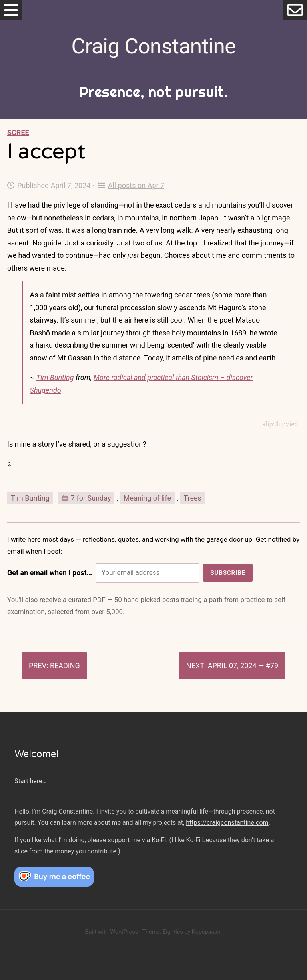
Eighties (173, 932)
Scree (18, 132)
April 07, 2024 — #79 (243, 666)
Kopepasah (206, 932)
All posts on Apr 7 (131, 185)
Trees (192, 498)
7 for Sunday (86, 498)
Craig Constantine (153, 46)
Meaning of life (147, 498)
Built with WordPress (111, 932)
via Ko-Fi (154, 840)
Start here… (30, 781)
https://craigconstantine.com (227, 823)
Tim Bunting (55, 377)
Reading (65, 666)
